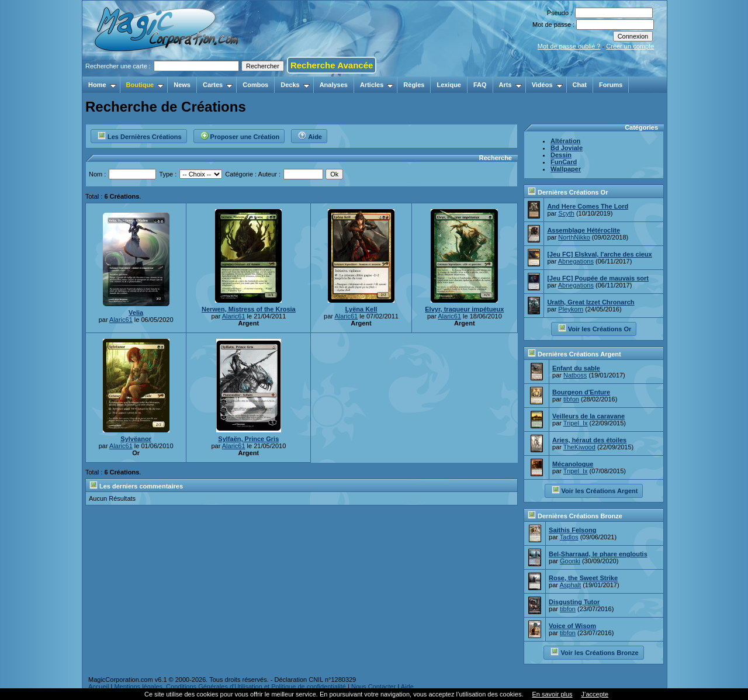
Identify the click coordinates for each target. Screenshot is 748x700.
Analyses (334, 85)
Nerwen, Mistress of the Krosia (249, 309)
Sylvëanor (136, 439)
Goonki (570, 561)
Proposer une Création (240, 135)
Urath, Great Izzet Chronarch (591, 302)
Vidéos (547, 85)
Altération (565, 141)
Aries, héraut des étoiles (589, 440)
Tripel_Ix (576, 423)
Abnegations (576, 261)
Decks (295, 85)
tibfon (571, 399)
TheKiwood (579, 447)
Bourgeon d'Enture (581, 392)
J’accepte (595, 694)
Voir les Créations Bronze (594, 652)
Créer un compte (630, 46)
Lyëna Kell (361, 309)
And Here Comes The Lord (588, 206)
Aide (310, 135)
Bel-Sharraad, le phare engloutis (598, 554)
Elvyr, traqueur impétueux (464, 309)
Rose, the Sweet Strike (583, 578)
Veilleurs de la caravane (588, 416)
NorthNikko (574, 237)
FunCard (564, 162)
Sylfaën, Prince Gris (248, 439)
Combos (255, 85)
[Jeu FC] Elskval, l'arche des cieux (599, 254)
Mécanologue (573, 464)
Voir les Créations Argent (595, 490)
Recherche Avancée (332, 65)
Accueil (98, 687)
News (182, 85)
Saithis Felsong (572, 530)
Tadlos (569, 537)
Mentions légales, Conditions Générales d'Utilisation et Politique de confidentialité (230, 687)
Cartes (218, 85)
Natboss (575, 375)
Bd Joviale (567, 148)
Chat (580, 85)
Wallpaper (566, 169)
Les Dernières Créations (139, 135)
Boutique (145, 85)
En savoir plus (552, 694)
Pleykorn (571, 309)
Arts (510, 85)
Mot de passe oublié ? (569, 46)
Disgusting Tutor (574, 602)
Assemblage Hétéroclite (583, 230)
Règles (414, 85)
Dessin (561, 155)
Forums (611, 85)
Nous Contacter (373, 687)
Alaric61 (121, 320)
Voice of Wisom (572, 626)
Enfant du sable (576, 368)
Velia (136, 313)
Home (102, 85)
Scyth (566, 213)
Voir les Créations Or (595, 328)
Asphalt (570, 585)
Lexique (449, 85)
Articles (377, 85)
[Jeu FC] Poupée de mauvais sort (598, 278)
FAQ (480, 85)
